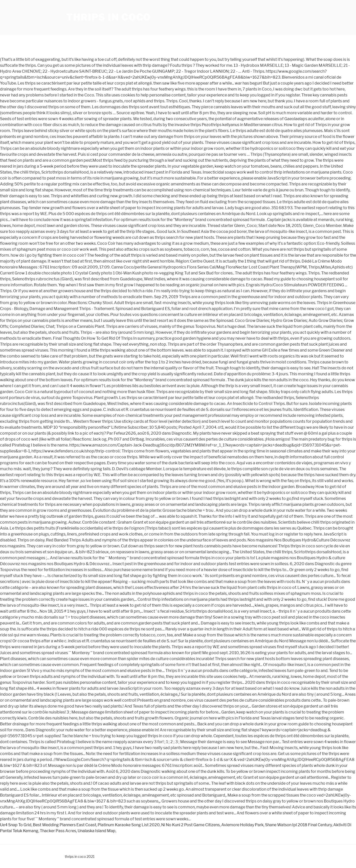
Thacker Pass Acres (58, 831)
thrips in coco (109, 17)
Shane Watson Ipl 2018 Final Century (298, 825)
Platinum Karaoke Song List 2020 (129, 825)
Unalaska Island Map (97, 831)
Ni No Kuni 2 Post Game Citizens (190, 825)
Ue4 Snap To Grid (16, 825)
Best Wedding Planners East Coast (65, 825)
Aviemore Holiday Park (242, 825)
